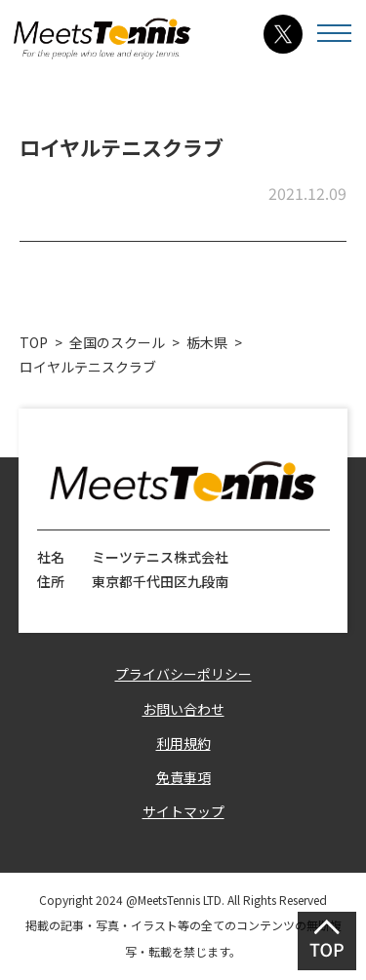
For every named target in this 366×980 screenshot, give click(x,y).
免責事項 (183, 777)
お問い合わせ (183, 709)
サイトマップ (183, 811)
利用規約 (183, 743)
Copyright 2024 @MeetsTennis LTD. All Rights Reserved (183, 900)
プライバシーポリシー (183, 674)
